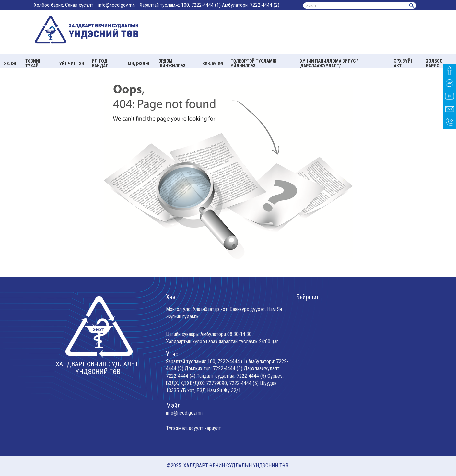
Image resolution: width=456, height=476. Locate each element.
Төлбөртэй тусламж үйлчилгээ (254, 63)
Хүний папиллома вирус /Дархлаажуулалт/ (329, 63)
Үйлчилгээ (72, 64)
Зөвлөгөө (213, 64)
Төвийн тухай (34, 63)
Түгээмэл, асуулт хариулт (193, 428)
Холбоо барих (434, 63)
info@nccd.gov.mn (117, 5)
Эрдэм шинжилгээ (172, 63)
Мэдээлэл (139, 64)
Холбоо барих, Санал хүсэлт (64, 5)
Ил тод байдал (100, 63)
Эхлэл (11, 64)
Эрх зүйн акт (404, 63)
